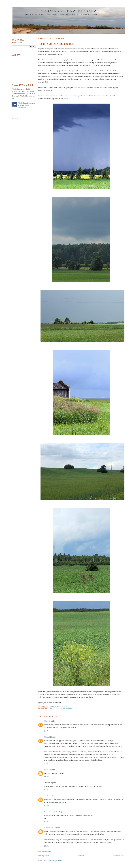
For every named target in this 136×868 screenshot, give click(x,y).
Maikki (47, 769)
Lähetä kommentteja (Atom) (52, 860)
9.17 (46, 731)
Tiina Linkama (49, 828)
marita (46, 796)
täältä (13, 98)
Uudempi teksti (43, 856)
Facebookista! (22, 108)
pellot (52, 708)
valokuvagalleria (64, 708)
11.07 (46, 777)
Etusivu (81, 856)
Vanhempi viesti (119, 856)
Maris (46, 721)
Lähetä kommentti (44, 852)
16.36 (46, 822)
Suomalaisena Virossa (69, 11)
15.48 (46, 806)
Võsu (75, 708)
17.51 (46, 846)
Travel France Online (51, 812)
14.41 (46, 790)
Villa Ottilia (15, 119)
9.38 (46, 763)
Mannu (47, 737)
